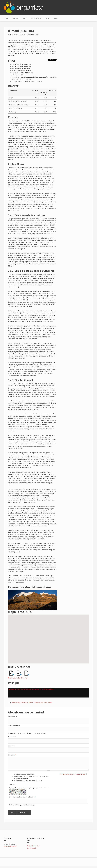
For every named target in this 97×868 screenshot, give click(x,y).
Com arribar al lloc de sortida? (18, 678)
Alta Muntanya (16, 703)
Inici (7, 18)
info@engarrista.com (10, 846)
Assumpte (11, 746)
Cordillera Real (38, 703)
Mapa (56, 18)
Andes (45, 703)
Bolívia (50, 703)
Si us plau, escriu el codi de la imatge (22, 797)
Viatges (47, 18)
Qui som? (16, 18)
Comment (12, 755)
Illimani (31, 703)
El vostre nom (13, 716)
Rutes (25, 18)
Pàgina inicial (12, 737)
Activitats (35, 18)
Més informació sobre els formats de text (72, 774)
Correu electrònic (14, 726)
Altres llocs (25, 703)
